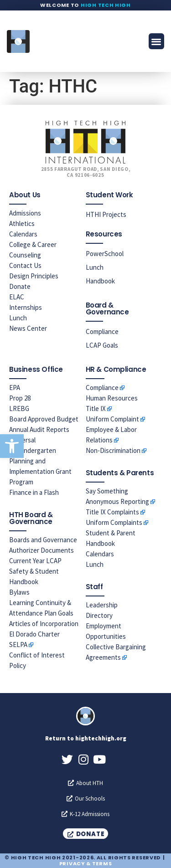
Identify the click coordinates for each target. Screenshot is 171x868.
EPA (15, 388)
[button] (12, 446)
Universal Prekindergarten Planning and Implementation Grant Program (40, 461)
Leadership (102, 605)
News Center (28, 328)
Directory (99, 615)
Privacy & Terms (86, 863)
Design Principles (34, 276)
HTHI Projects (106, 214)
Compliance (102, 331)
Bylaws (19, 592)
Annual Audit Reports (39, 429)
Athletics (22, 223)
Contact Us (25, 265)
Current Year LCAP (35, 561)
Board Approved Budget (44, 419)
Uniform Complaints (114, 522)
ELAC (17, 297)
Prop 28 (20, 398)
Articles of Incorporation (44, 624)
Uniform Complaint (112, 419)
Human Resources (112, 398)
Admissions (25, 213)
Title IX (96, 408)
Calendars (23, 234)
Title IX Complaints (112, 512)
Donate (20, 286)
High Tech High (106, 5)
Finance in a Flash (34, 492)
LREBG (19, 408)
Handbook (100, 281)
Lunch (18, 318)
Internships (26, 307)
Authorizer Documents (41, 550)
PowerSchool (105, 254)
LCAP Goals (102, 345)
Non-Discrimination (113, 450)
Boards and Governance (43, 540)
